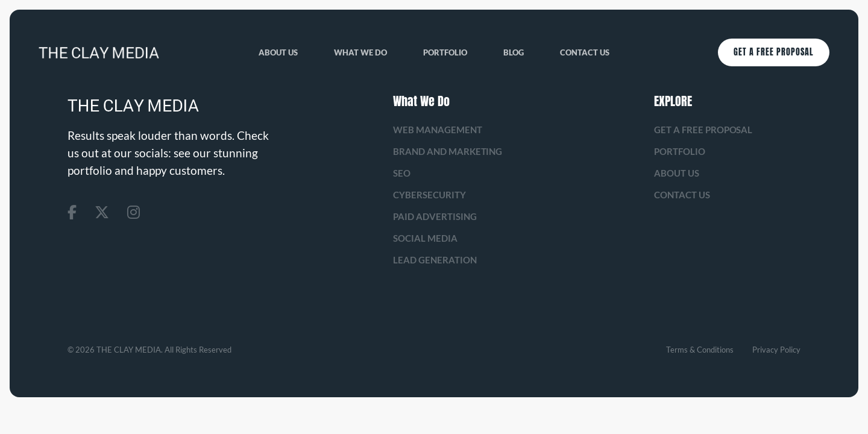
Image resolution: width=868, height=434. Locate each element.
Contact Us (585, 52)
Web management (438, 130)
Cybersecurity (429, 195)
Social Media (425, 238)
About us (278, 52)
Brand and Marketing (448, 151)
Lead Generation (435, 260)
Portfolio (445, 52)
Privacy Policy (776, 350)
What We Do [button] (360, 52)
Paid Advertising (435, 216)
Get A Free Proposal (774, 52)
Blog (514, 52)
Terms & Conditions (700, 350)
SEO (402, 173)
